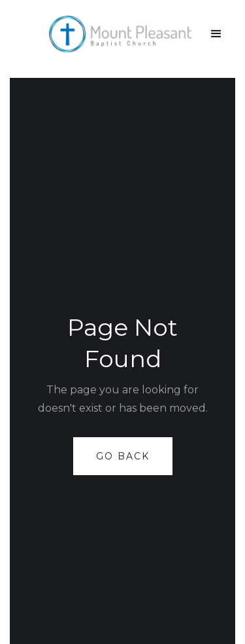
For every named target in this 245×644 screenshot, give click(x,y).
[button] (216, 34)
